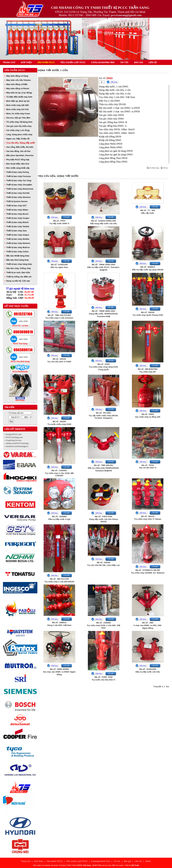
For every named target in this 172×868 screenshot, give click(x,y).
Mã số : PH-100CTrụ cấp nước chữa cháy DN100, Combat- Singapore (104, 415)
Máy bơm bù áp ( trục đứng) (19, 93)
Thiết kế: (132, 865)
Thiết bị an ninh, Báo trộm (18, 272)
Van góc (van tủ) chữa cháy (19, 126)
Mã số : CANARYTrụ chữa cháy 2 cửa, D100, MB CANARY (59, 473)
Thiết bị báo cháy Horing (18, 172)
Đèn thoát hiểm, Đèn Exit (18, 164)
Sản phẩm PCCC (46, 62)
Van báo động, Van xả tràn (18, 151)
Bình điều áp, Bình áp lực (18, 101)
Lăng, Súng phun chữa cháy (19, 134)
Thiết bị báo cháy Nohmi (17, 222)
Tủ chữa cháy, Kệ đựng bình (19, 122)
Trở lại (165, 168)
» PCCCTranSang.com (14, 437)
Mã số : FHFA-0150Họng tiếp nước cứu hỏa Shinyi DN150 (103, 519)
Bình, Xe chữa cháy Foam (18, 114)
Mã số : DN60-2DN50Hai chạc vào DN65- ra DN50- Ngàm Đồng (59, 672)
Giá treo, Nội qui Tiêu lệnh (18, 118)
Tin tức (124, 62)
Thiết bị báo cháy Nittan (17, 210)
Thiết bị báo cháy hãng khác (19, 264)
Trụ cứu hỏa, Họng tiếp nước (21, 143)
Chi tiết (67, 217)
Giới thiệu (26, 62)
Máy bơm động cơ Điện (17, 84)
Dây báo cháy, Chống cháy (19, 268)
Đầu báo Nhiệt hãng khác (18, 256)
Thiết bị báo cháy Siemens (18, 197)
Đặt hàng (114, 82)
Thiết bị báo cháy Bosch (17, 214)
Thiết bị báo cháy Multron (18, 247)
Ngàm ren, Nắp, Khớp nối (18, 139)
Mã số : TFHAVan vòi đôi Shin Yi (148, 466)
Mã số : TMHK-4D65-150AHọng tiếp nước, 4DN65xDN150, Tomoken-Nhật (103, 314)
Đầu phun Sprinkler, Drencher (20, 155)
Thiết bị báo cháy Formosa (19, 176)
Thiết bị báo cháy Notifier (18, 239)
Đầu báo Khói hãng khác (18, 260)
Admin (148, 861)
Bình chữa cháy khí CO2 (17, 109)
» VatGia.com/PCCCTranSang (17, 443)
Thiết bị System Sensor (17, 201)
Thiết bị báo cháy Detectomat (20, 189)
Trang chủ (9, 62)
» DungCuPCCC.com (13, 434)
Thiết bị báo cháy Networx (18, 243)
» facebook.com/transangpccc (16, 446)
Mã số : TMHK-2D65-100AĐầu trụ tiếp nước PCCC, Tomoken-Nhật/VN (103, 267)
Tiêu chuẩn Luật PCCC (73, 62)
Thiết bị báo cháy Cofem (17, 252)
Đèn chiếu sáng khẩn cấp (18, 168)
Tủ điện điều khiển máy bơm (19, 97)
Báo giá (139, 62)
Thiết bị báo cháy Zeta (16, 231)
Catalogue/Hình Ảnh (103, 62)
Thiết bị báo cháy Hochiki (18, 193)
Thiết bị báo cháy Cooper (18, 218)
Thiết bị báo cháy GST (16, 206)
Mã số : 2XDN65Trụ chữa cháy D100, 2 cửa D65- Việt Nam (104, 625)
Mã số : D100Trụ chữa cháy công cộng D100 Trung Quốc (103, 367)
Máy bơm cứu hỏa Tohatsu (19, 80)
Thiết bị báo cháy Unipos (18, 235)
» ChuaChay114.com (13, 440)
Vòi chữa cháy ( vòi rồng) (18, 130)
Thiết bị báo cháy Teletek (18, 226)
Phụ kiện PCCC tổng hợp (18, 160)
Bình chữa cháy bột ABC (18, 105)
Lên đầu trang (154, 168)
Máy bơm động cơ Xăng (17, 76)
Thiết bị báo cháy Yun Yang (19, 180)
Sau (167, 687)
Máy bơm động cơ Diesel (18, 88)
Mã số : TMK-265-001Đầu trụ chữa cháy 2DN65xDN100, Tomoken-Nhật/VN (103, 468)
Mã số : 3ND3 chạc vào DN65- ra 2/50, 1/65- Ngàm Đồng (148, 625)
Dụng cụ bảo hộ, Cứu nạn (18, 281)
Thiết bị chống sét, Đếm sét (19, 277)
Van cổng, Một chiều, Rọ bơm (20, 147)
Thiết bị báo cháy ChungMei (19, 185)
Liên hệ (153, 62)
